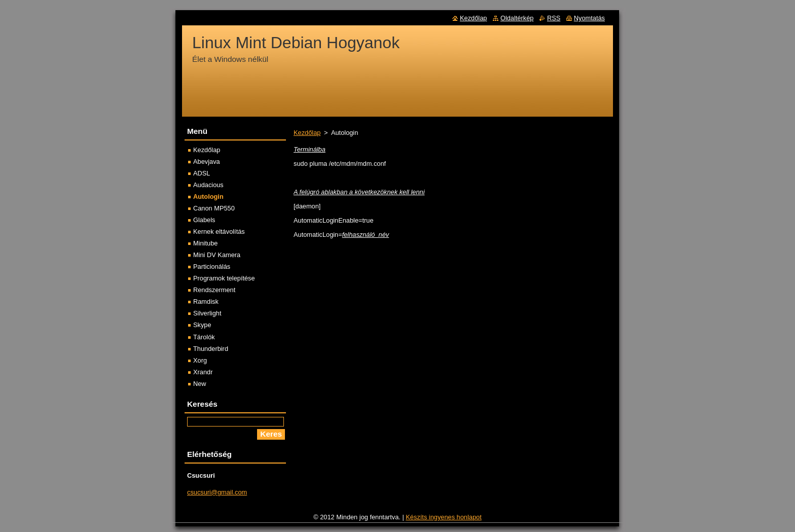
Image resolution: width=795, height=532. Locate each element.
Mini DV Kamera (217, 255)
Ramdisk (206, 302)
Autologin (208, 197)
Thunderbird (211, 349)
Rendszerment (214, 290)
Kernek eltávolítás (219, 232)
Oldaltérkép (517, 18)
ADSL (202, 173)
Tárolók (204, 337)
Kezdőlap (307, 133)
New (200, 384)
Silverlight (207, 313)
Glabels (204, 220)
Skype (202, 325)
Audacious (208, 185)
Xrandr (203, 372)
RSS (554, 18)
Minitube (205, 243)
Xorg (200, 360)
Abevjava (207, 162)
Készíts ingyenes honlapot (443, 517)
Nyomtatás (589, 18)
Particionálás (212, 267)
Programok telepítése (224, 278)
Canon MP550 (214, 208)
